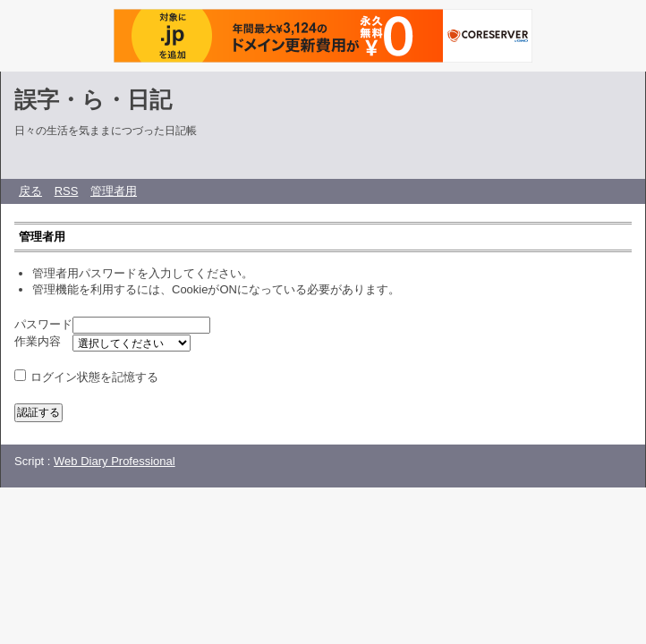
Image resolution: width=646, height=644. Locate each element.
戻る (30, 191)
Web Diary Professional (115, 461)
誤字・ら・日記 (93, 99)
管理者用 (114, 191)
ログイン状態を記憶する (94, 377)
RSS (67, 191)
